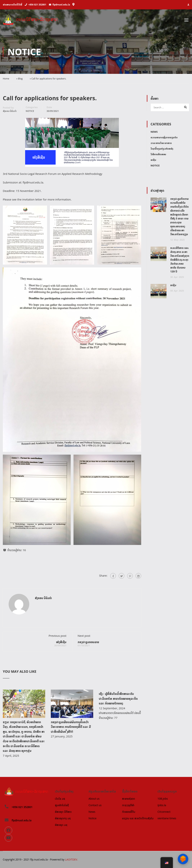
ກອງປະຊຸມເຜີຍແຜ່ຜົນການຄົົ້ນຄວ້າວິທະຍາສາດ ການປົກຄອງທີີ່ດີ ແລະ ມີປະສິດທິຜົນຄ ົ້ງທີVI (71, 727)
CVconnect (164, 812)
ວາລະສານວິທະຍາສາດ (161, 143)
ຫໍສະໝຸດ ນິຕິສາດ (63, 812)
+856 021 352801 (37, 5)
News (154, 132)
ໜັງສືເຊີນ (61, 642)
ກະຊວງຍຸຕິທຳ (128, 805)
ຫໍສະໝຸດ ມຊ (61, 825)
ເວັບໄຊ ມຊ (60, 799)
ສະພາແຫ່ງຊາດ (129, 799)
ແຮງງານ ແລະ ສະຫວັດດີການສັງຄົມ (138, 818)
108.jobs (163, 799)
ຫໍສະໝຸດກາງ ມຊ (63, 818)
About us (94, 799)
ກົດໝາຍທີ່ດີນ (129, 812)
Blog (20, 79)
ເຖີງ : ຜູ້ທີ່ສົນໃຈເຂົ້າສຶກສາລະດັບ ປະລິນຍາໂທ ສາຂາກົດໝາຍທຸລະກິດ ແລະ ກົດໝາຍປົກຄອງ (118, 699)
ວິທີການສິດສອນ (158, 154)
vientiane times (167, 818)
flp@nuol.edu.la (61, 5)
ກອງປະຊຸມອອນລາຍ (88, 642)
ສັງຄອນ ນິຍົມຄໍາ (10, 111)
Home (6, 79)
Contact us (95, 805)
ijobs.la (162, 805)
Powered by (57, 859)
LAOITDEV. (72, 859)
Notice (30, 111)
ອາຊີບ (153, 160)
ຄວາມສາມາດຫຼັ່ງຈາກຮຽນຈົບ (164, 138)
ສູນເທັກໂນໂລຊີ (62, 805)
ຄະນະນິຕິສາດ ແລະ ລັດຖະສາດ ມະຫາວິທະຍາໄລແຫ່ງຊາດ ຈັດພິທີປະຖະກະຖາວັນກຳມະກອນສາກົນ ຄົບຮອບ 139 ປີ (180, 260)
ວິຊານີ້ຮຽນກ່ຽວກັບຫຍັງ (162, 149)
